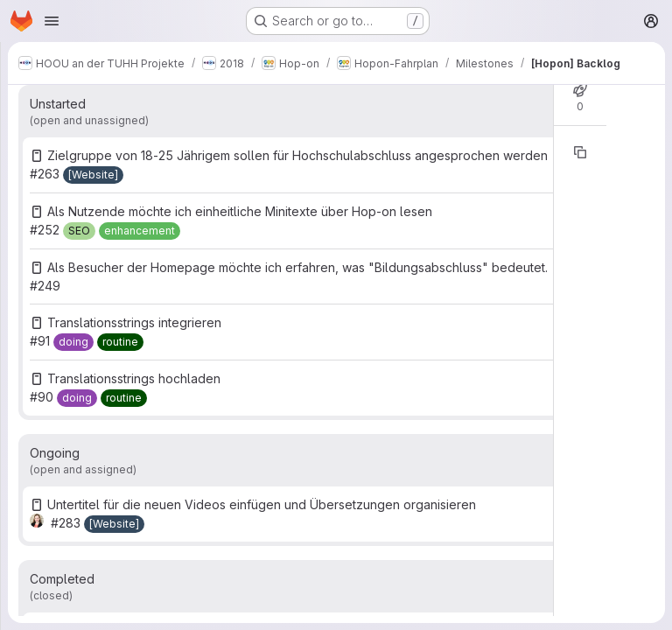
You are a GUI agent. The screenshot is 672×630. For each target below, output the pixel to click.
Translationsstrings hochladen (134, 378)
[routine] (120, 342)
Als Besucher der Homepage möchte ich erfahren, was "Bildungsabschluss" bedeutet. (297, 267)
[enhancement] (140, 231)
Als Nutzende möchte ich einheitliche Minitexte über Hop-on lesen (240, 211)
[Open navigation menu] (52, 21)
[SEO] (79, 231)
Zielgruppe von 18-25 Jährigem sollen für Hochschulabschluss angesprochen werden (297, 155)
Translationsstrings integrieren (134, 322)
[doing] (73, 342)
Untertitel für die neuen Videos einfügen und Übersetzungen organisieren (262, 504)
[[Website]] (93, 175)
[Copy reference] (580, 152)
